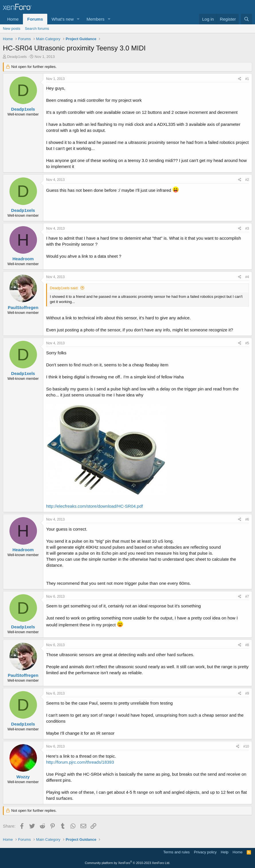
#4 (247, 277)
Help (225, 852)
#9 (247, 693)
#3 (247, 228)
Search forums (37, 29)
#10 (246, 746)
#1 (247, 79)
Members (96, 19)
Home (13, 19)
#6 (247, 519)
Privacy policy (205, 852)
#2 (247, 180)
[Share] (240, 79)
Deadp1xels (17, 57)
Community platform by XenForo (127, 863)
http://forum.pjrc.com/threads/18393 (80, 762)
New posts (12, 29)
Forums (35, 19)
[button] (78, 19)
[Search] (247, 19)
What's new (63, 19)
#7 (247, 597)
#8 (247, 645)
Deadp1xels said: (64, 288)
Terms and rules (176, 852)
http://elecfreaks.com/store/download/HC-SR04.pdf (95, 506)
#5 (247, 343)
